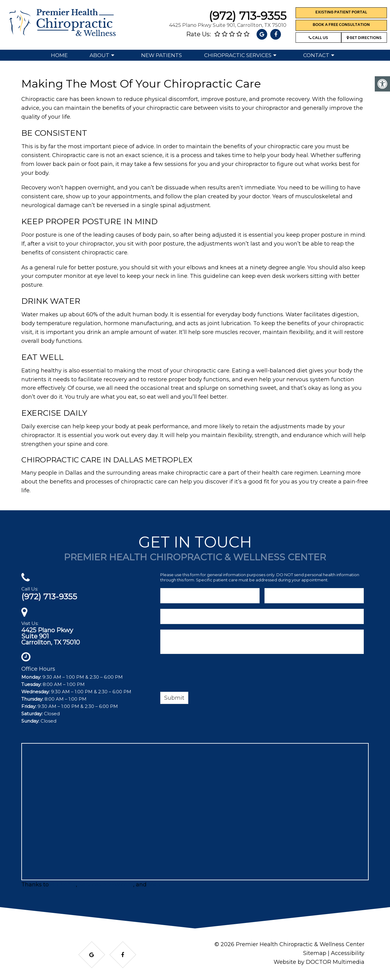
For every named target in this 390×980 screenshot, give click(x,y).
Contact (316, 55)
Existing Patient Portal (341, 13)
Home (59, 55)
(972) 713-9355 (248, 16)
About (99, 55)
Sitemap (315, 953)
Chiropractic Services (238, 55)
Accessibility (348, 953)
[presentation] (207, 674)
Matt (154, 885)
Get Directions (364, 38)
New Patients (161, 55)
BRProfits (63, 885)
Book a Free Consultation (341, 25)
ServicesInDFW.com (106, 885)
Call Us (318, 38)
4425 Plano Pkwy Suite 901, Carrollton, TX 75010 (228, 25)
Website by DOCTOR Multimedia (319, 962)
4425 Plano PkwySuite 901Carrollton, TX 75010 (51, 636)
